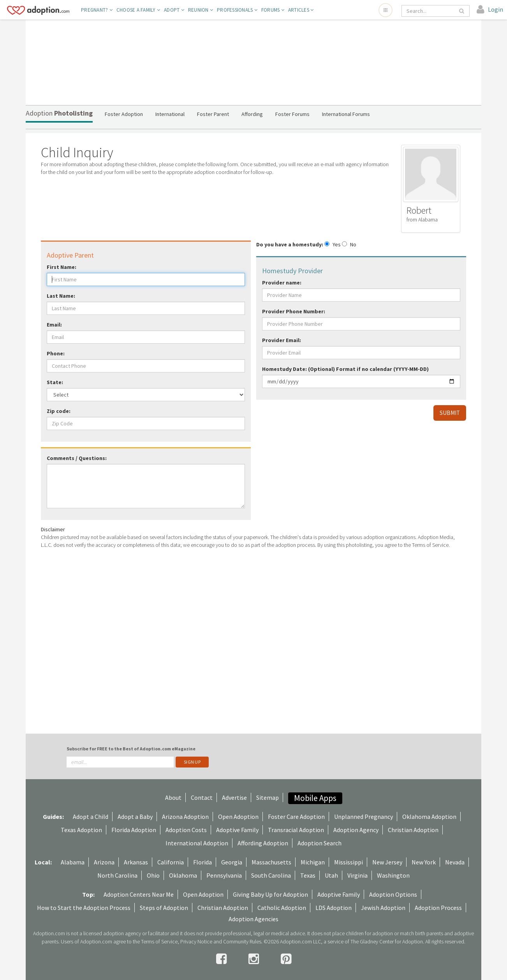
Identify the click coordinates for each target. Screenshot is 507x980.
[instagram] (255, 959)
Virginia (357, 875)
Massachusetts (271, 862)
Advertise (234, 797)
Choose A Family (138, 10)
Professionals (237, 10)
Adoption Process (438, 908)
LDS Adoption (334, 908)
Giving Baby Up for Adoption (270, 894)
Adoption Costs (186, 830)
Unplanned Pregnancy (364, 817)
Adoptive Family (237, 830)
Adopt (174, 10)
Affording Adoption (263, 843)
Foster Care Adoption (296, 817)
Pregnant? (97, 10)
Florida (202, 862)
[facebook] (223, 959)
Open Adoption (238, 817)
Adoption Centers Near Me (139, 894)
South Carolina (271, 875)
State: (55, 382)
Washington (393, 875)
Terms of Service (159, 941)
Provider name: (282, 283)
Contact (202, 797)
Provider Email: (282, 340)
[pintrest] (286, 959)
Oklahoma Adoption (429, 817)
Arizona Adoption (185, 817)
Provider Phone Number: (294, 311)
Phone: (56, 353)
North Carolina (117, 875)
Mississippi (349, 862)
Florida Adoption (134, 830)
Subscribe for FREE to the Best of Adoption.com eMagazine (131, 749)
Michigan (313, 862)
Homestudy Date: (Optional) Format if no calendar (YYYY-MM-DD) (345, 369)
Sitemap (268, 797)
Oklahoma (183, 875)
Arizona (104, 862)
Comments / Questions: (77, 458)
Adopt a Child (91, 817)
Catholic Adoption (282, 908)
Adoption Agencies (253, 919)
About (173, 797)
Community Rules (242, 941)
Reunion (201, 10)
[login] (490, 10)
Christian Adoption (413, 830)
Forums (273, 10)
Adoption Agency (356, 830)
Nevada (455, 862)
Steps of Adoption (164, 908)
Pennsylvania (224, 875)
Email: (54, 325)
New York (424, 862)
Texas (308, 875)
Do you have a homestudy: (290, 244)
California (171, 862)
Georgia (232, 862)
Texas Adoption (81, 830)
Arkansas (136, 862)
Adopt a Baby (135, 817)
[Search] (430, 11)
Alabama (73, 862)
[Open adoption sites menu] (386, 10)
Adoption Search (320, 843)
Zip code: (59, 411)
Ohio (153, 875)
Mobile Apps (315, 798)
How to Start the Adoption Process (84, 908)
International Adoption (197, 843)
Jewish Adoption (383, 908)
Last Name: (61, 296)
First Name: (62, 267)
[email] (120, 762)
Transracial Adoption (296, 830)
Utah (331, 875)
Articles (301, 10)
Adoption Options (393, 894)
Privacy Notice (196, 941)
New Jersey (387, 862)
